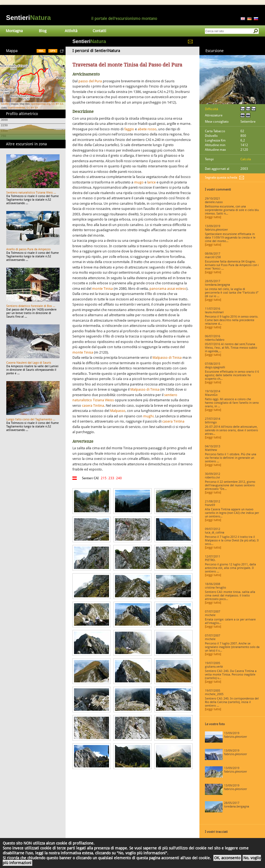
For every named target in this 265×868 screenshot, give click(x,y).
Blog (43, 31)
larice (151, 182)
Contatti (99, 31)
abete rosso (147, 129)
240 (119, 478)
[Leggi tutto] (213, 217)
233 (111, 478)
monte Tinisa (102, 289)
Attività (71, 31)
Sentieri (28, 18)
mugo (139, 182)
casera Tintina (93, 406)
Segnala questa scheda (221, 177)
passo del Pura (90, 81)
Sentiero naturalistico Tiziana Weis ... (31, 193)
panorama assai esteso (168, 289)
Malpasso (118, 411)
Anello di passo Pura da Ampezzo (28, 249)
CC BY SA (33, 108)
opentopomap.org (41, 104)
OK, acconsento (227, 858)
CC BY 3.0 (57, 104)
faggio (129, 129)
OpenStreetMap (17, 108)
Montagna (14, 31)
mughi (148, 416)
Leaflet (5, 104)
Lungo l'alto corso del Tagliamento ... (31, 419)
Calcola (246, 159)
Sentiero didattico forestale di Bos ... (31, 306)
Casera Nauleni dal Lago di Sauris (29, 363)
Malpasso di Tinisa (167, 358)
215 (104, 478)
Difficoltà (211, 109)
